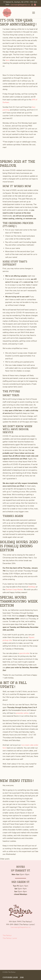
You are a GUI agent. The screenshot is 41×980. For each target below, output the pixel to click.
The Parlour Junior (10, 938)
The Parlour (7, 935)
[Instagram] (32, 5)
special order (24, 653)
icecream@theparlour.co (20, 5)
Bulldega (32, 587)
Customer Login (10, 978)
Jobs (22, 978)
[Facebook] (35, 5)
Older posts (5, 859)
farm (7, 60)
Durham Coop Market (14, 589)
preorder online (22, 713)
